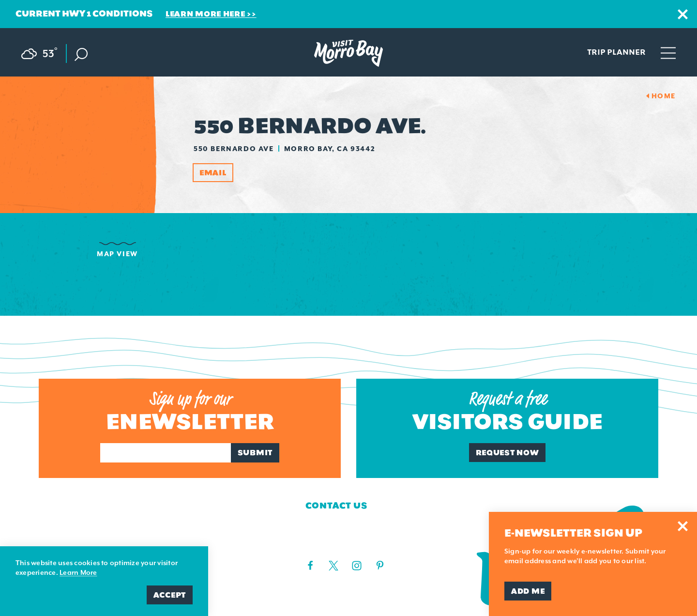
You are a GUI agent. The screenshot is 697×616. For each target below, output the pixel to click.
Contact (62, 524)
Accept (170, 595)
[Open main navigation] (668, 52)
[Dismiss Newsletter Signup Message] (683, 526)
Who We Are (71, 505)
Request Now (508, 453)
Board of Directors (214, 505)
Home (664, 96)
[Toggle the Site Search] (81, 54)
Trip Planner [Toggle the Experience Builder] (616, 52)
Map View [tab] (117, 254)
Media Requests (83, 541)
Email (213, 173)
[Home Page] (348, 53)
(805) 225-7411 (328, 543)
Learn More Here (205, 14)
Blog (173, 524)
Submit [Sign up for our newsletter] (255, 453)
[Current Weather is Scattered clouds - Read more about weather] (44, 52)
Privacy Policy (200, 541)
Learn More (78, 572)
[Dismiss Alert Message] (683, 14)
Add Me (528, 591)
